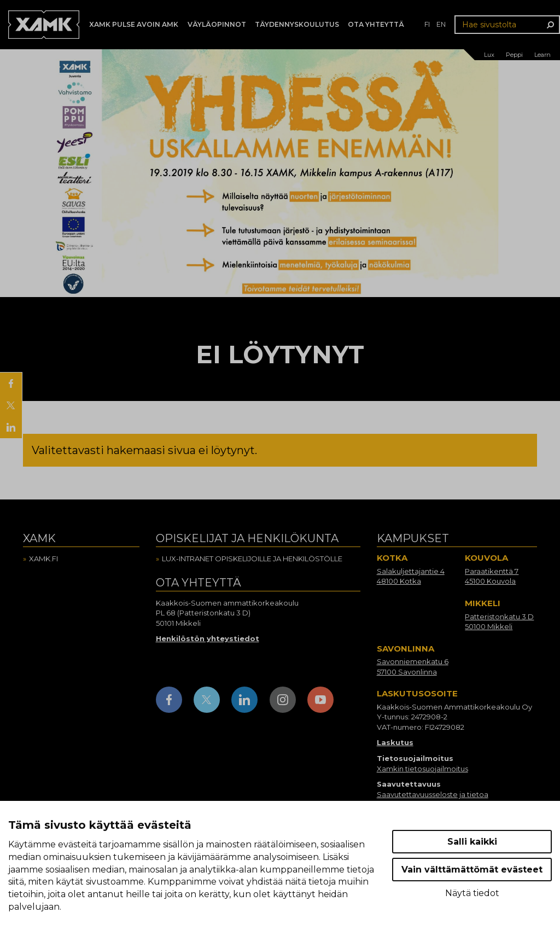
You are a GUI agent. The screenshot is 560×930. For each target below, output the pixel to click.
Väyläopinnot (217, 24)
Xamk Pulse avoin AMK (134, 24)
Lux (489, 55)
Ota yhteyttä (376, 24)
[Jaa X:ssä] (11, 405)
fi (427, 24)
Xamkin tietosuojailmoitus (422, 769)
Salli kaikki (472, 842)
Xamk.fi (43, 559)
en (441, 24)
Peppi (514, 55)
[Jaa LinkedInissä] (11, 427)
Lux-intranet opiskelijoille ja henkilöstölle (252, 559)
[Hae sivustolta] (507, 25)
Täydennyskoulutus (297, 24)
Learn (542, 55)
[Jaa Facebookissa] (11, 383)
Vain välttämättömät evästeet (472, 870)
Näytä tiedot (472, 893)
